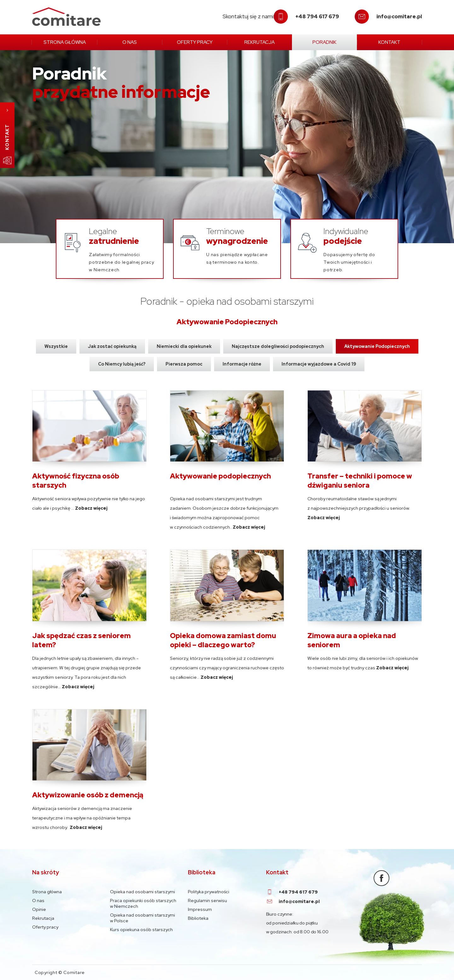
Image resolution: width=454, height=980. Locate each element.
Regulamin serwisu (207, 901)
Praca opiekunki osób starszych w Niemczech (143, 903)
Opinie (39, 909)
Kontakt (389, 42)
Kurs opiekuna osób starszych (141, 930)
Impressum (200, 909)
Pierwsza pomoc (184, 364)
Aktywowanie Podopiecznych (377, 346)
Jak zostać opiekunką (112, 346)
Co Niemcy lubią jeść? (122, 364)
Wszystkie (56, 346)
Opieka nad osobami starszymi (143, 892)
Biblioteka (198, 918)
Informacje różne (242, 364)
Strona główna (65, 42)
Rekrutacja (259, 42)
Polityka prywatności (209, 892)
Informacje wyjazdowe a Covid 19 (319, 364)
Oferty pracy (195, 42)
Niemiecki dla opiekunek (184, 346)
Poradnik (324, 42)
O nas (130, 42)
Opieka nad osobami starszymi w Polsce (143, 918)
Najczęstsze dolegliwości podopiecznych (278, 346)
